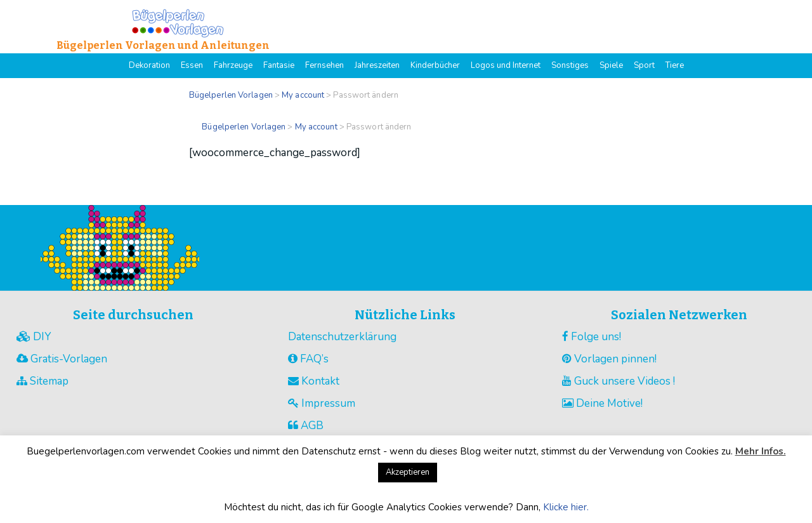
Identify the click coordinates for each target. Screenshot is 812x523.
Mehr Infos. (761, 451)
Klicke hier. (566, 507)
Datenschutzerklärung (342, 337)
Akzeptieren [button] (408, 472)
